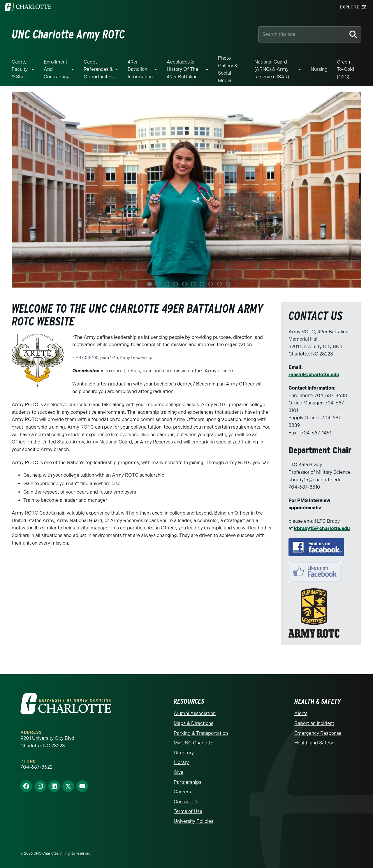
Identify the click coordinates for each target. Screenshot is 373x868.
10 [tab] (228, 284)
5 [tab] (184, 284)
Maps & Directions (193, 723)
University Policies (193, 821)
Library (181, 762)
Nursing (319, 69)
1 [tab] (149, 284)
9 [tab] (219, 284)
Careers (182, 792)
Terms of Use (188, 811)
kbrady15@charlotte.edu (322, 528)
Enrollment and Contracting (57, 69)
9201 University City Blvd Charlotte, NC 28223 (47, 742)
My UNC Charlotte (193, 743)
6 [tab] (193, 284)
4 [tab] (176, 284)
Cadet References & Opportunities (99, 69)
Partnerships (188, 782)
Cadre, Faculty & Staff (20, 69)
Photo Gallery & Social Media (228, 69)
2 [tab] (158, 284)
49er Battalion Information (140, 69)
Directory (184, 753)
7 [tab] (202, 284)
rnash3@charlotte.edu (314, 375)
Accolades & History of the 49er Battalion (182, 69)
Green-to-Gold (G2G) (345, 69)
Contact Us (186, 802)
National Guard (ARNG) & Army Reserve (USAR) (272, 69)
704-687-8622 (36, 767)
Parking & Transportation (201, 733)
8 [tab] (211, 284)
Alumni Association (195, 713)
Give (178, 772)
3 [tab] (167, 284)
